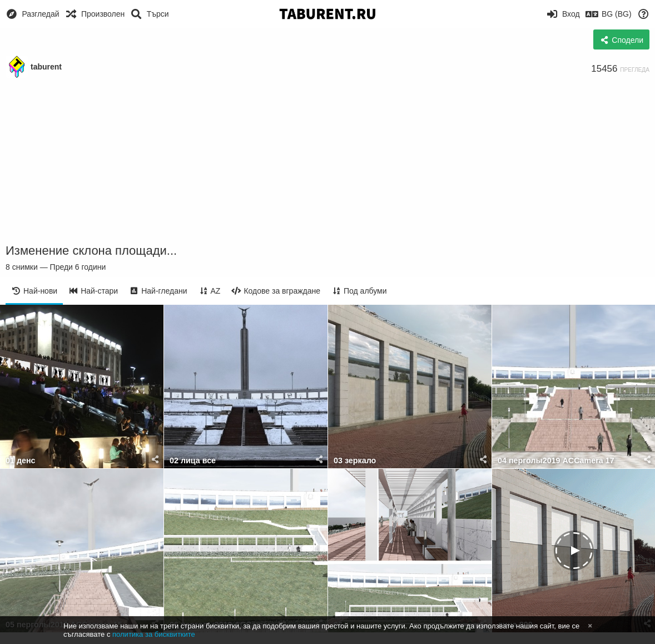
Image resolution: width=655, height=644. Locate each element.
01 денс (21, 461)
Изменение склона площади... (91, 251)
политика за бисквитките (154, 634)
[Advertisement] (327, 161)
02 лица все (193, 461)
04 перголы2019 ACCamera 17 (556, 461)
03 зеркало (355, 461)
